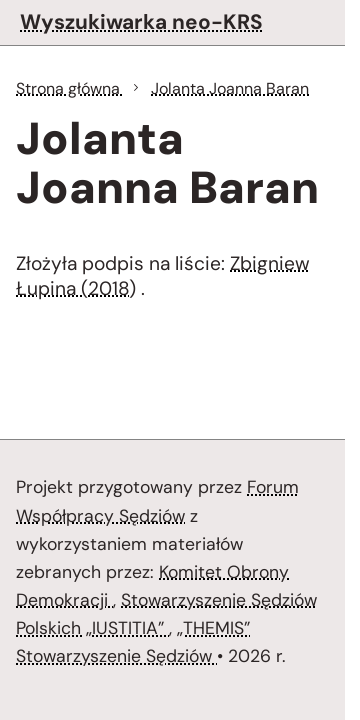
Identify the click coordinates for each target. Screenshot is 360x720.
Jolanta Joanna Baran (230, 88)
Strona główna (70, 88)
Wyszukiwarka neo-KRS (141, 21)
